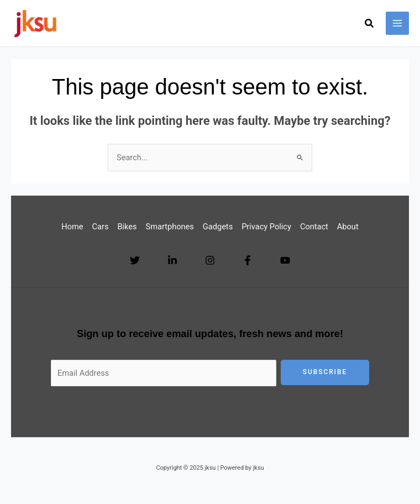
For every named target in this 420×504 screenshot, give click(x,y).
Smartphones (170, 227)
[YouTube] (285, 260)
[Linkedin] (172, 260)
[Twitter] (135, 260)
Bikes (127, 227)
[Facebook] (248, 260)
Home (72, 227)
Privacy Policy (266, 227)
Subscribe (325, 372)
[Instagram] (210, 260)
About (348, 227)
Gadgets (218, 227)
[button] (370, 25)
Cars (101, 227)
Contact (314, 227)
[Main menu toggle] (397, 23)
